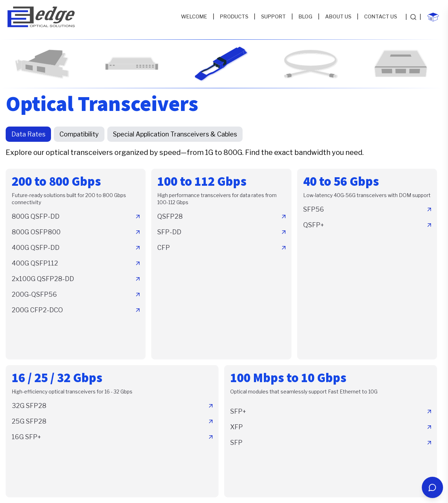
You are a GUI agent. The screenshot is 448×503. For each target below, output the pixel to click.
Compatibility (79, 134)
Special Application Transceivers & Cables (175, 134)
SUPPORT (273, 17)
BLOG (305, 17)
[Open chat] (432, 487)
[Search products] (413, 17)
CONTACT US (381, 17)
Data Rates (28, 134)
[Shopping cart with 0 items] (433, 17)
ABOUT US (338, 17)
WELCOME (194, 17)
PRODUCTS (234, 17)
